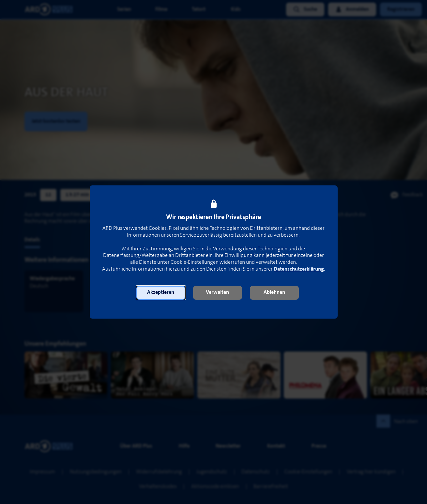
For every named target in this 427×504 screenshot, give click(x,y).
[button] (161, 293)
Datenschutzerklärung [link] (299, 269)
